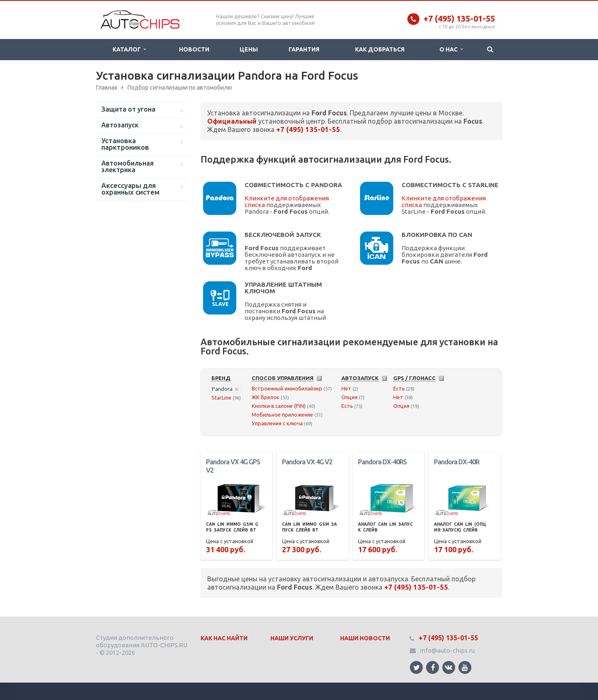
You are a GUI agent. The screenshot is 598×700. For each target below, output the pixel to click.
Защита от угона (128, 109)
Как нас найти (224, 638)
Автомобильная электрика (127, 166)
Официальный (232, 121)
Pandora (225, 389)
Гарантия (304, 49)
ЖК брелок (266, 397)
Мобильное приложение (282, 415)
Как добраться (380, 49)
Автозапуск (120, 125)
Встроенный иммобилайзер (287, 388)
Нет (346, 388)
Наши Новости (365, 638)
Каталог (129, 49)
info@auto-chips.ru (447, 650)
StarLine (221, 398)
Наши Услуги (292, 638)
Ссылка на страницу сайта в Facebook (433, 667)
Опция (349, 397)
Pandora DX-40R (457, 462)
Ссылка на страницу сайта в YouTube (465, 667)
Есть (347, 406)
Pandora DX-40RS (382, 462)
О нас (451, 49)
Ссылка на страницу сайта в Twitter (417, 667)
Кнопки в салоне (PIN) (279, 406)
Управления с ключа (277, 423)
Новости (194, 49)
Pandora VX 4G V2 (307, 462)
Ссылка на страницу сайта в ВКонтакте (448, 667)
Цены (249, 49)
